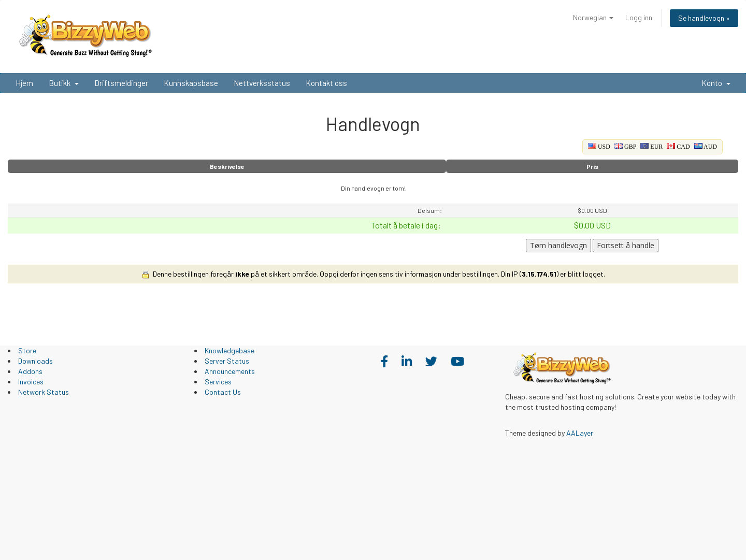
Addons (30, 371)
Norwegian (593, 17)
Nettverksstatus (262, 83)
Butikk (64, 83)
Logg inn (639, 17)
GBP (625, 147)
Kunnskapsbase (191, 83)
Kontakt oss (326, 83)
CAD (678, 147)
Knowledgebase (229, 350)
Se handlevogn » (704, 18)
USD (599, 147)
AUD (706, 147)
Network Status (44, 392)
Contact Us (223, 392)
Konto (716, 83)
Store (27, 350)
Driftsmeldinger (121, 83)
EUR (651, 147)
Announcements (230, 371)
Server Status (227, 361)
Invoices (31, 382)
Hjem (24, 83)
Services (218, 382)
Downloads (35, 361)
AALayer (580, 433)
